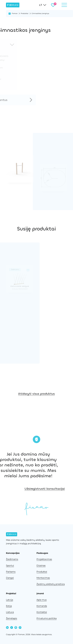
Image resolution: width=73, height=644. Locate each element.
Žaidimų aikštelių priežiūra (51, 584)
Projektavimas (44, 559)
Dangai (10, 578)
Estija (9, 606)
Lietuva (10, 612)
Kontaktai (42, 612)
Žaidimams (12, 559)
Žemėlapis (12, 618)
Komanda (42, 606)
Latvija (10, 600)
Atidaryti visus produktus (36, 402)
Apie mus (42, 600)
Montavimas (43, 578)
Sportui (10, 565)
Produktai (25, 13)
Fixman (15, 13)
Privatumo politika (47, 618)
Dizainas (41, 565)
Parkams (11, 572)
